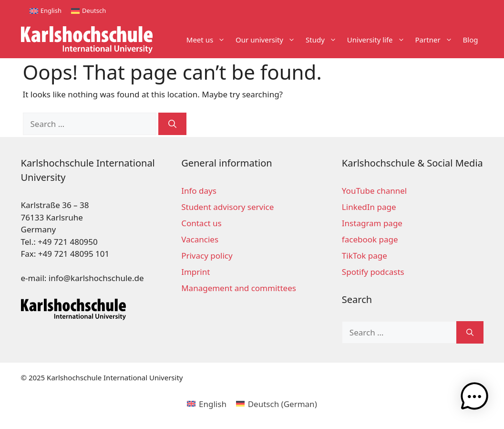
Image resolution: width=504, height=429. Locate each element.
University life (379, 40)
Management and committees (239, 288)
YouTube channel (374, 191)
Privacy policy (207, 256)
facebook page (370, 239)
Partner (437, 40)
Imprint (195, 272)
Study (324, 40)
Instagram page (372, 223)
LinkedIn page (369, 207)
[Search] (172, 124)
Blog (471, 40)
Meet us (208, 40)
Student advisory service (227, 207)
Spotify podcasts (373, 272)
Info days (199, 191)
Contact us (201, 223)
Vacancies (200, 239)
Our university (268, 40)
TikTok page (365, 256)
